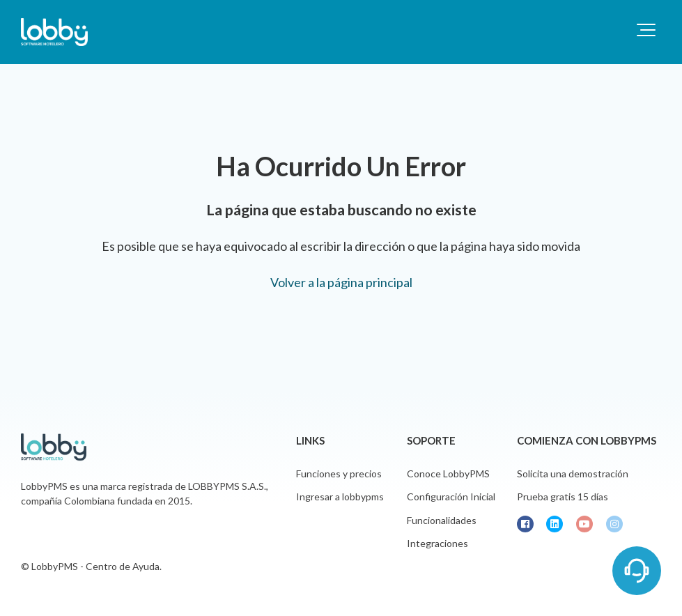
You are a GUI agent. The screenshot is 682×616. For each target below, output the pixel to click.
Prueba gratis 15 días (563, 496)
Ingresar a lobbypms (340, 496)
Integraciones (437, 543)
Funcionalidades (442, 520)
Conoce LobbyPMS (448, 473)
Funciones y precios (339, 473)
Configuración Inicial (451, 496)
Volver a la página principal (341, 282)
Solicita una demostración (573, 473)
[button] (646, 30)
